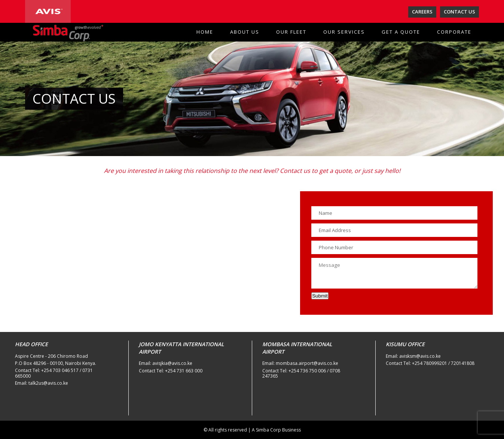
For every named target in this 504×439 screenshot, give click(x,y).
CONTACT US (459, 12)
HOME (205, 32)
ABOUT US (245, 32)
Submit (320, 296)
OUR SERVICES (344, 32)
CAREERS (422, 12)
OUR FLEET (291, 32)
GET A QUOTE (401, 32)
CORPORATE (454, 32)
